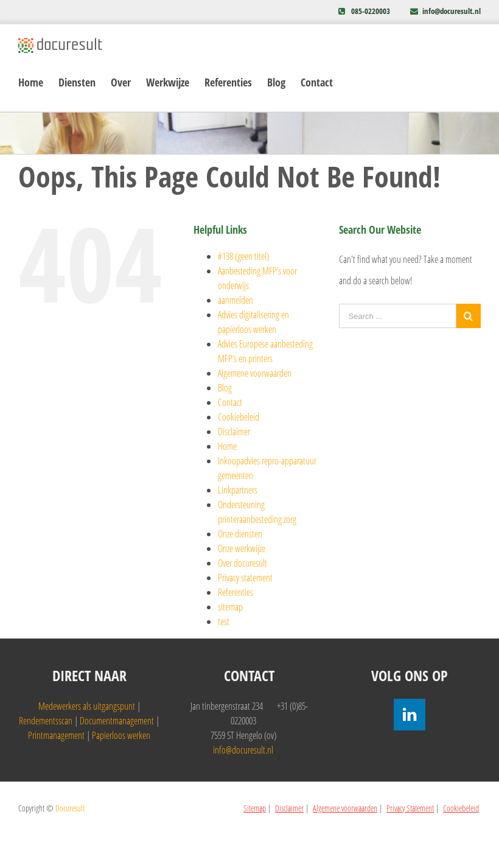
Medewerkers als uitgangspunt (87, 706)
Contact (230, 402)
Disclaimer (234, 432)
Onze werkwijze (242, 548)
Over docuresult (243, 563)
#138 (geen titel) (243, 256)
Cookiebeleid (239, 417)
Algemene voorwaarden (255, 373)
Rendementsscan (46, 721)
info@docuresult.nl (452, 11)
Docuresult (70, 808)
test (224, 621)
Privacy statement (245, 578)
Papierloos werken (121, 735)
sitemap (230, 607)
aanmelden (236, 300)
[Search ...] (398, 316)
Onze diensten (240, 534)
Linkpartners (238, 490)
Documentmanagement (117, 721)
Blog (225, 388)
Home (227, 446)
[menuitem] (38, 82)
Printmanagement (56, 735)
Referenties (236, 592)
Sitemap (255, 808)
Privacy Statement (410, 808)
